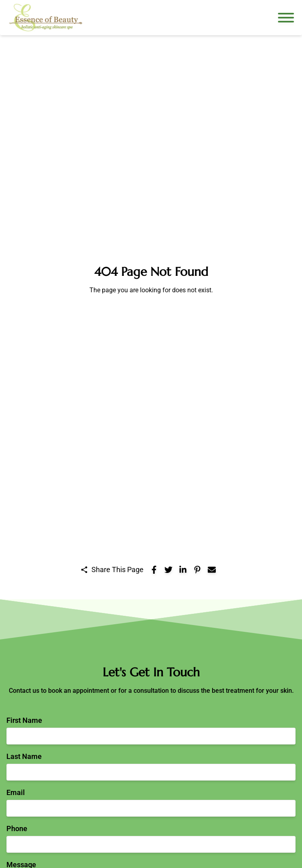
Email (16, 792)
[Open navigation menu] (286, 18)
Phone (17, 829)
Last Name (24, 756)
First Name (24, 720)
